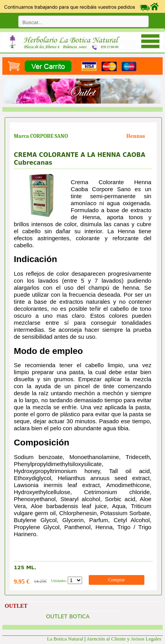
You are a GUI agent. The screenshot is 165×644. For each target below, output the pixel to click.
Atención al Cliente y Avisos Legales (124, 639)
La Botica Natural (65, 639)
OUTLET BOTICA (68, 616)
